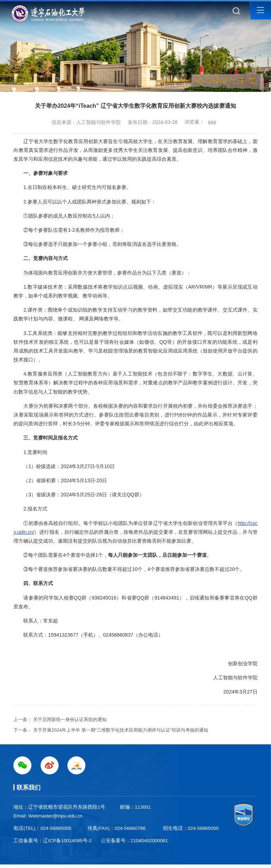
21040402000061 (149, 841)
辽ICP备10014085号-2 (67, 841)
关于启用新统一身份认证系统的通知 (70, 719)
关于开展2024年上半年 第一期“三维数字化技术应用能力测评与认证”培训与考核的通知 (121, 730)
